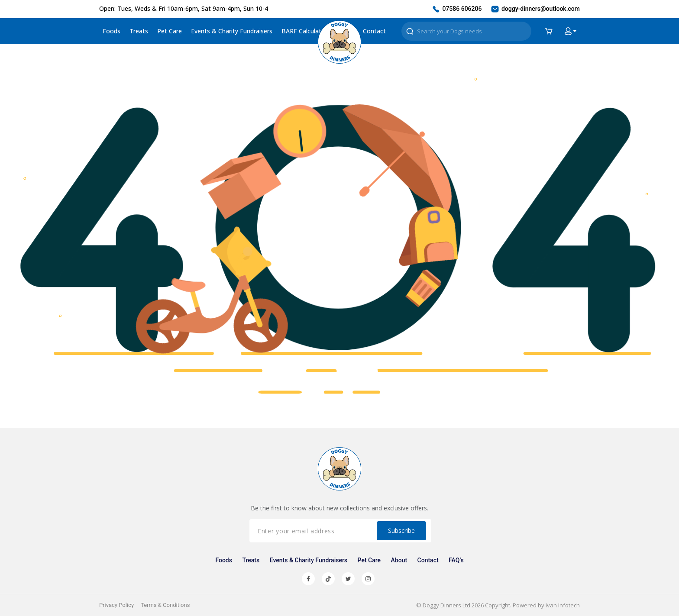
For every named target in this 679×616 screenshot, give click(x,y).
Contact (374, 31)
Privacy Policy (116, 605)
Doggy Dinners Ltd (446, 605)
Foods (112, 31)
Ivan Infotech (563, 605)
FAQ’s (456, 560)
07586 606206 (457, 9)
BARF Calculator (304, 31)
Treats (139, 31)
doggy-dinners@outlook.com (535, 9)
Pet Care (170, 31)
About (399, 560)
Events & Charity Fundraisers (232, 31)
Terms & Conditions (165, 605)
